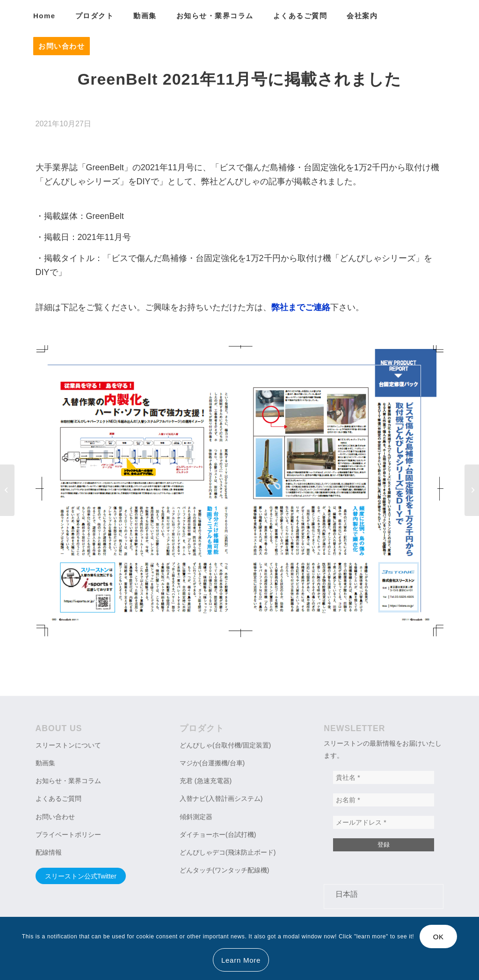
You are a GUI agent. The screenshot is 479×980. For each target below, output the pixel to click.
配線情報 (49, 852)
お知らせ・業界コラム (68, 781)
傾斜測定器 (196, 817)
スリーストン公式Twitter (81, 876)
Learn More (241, 960)
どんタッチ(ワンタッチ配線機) (224, 870)
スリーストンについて (68, 745)
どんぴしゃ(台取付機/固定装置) (225, 745)
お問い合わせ (55, 817)
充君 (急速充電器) (206, 781)
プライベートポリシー (68, 835)
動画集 (45, 763)
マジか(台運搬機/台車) (212, 763)
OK (439, 937)
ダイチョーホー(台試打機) (218, 835)
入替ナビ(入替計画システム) (221, 799)
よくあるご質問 (58, 799)
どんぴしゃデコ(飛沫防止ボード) (228, 852)
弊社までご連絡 (301, 307)
